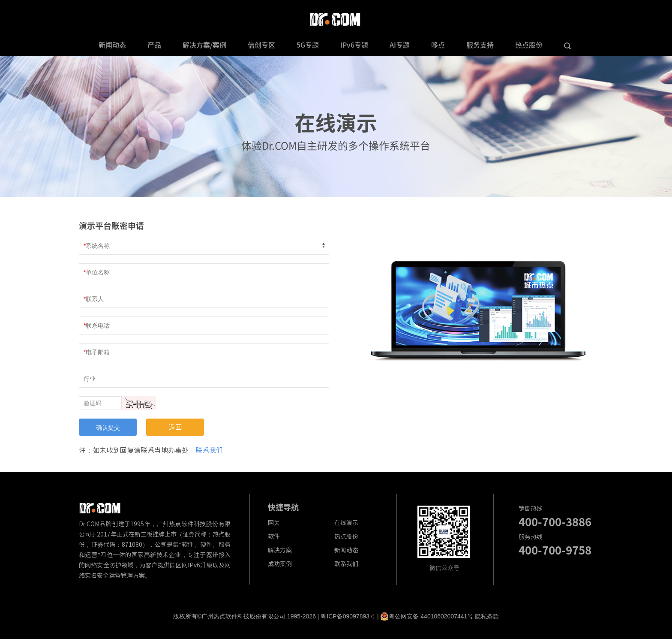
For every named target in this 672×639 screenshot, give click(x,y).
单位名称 (98, 272)
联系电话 (98, 326)
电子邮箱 (98, 352)
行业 (90, 379)
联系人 (95, 299)
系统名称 (98, 246)
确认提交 (108, 428)
